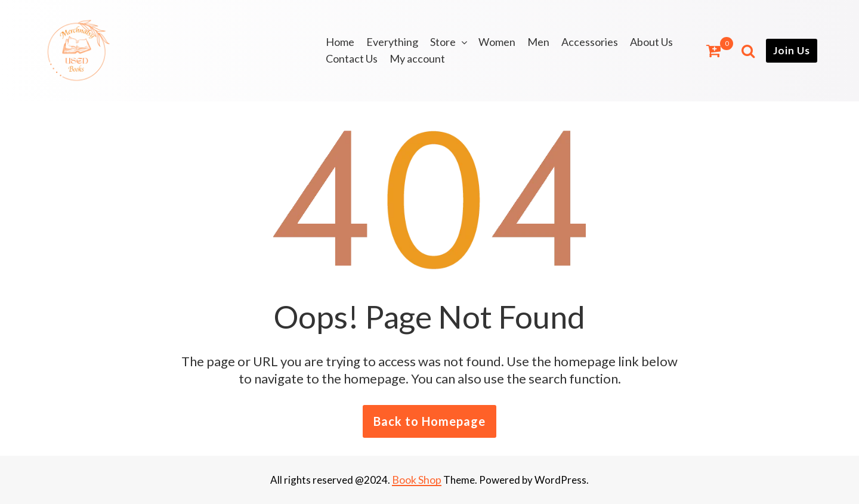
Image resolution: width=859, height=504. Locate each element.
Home (340, 42)
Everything (392, 42)
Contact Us (352, 58)
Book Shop (417, 480)
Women (497, 42)
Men (538, 42)
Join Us (792, 50)
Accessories (590, 42)
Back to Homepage (429, 421)
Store (443, 42)
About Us (651, 42)
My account (417, 58)
